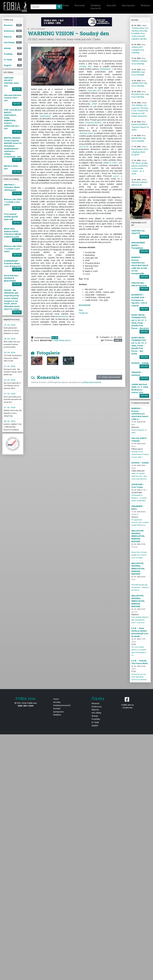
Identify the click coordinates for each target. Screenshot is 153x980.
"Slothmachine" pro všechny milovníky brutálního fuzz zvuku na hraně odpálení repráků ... (140, 32)
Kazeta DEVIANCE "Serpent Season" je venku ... (140, 126)
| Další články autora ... (63, 340)
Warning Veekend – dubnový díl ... (140, 182)
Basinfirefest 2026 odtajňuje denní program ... (140, 151)
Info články (96, 713)
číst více (17, 89)
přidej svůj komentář (109, 377)
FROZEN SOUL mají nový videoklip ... (140, 94)
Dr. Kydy (95, 722)
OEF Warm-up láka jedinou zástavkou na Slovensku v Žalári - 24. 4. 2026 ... (140, 167)
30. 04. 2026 (10, 352)
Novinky (80, 5)
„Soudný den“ (85, 66)
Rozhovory (97, 706)
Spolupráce (128, 5)
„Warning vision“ (86, 133)
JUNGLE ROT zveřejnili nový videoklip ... (138, 49)
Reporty (95, 710)
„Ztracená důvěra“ (93, 123)
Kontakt (111, 5)
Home (66, 5)
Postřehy (96, 719)
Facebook (83, 313)
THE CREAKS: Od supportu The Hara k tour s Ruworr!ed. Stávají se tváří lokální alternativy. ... (140, 109)
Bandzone (63, 316)
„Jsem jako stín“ (94, 90)
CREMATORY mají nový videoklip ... (139, 83)
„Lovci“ (116, 176)
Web (81, 310)
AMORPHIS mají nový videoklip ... (139, 138)
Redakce (57, 715)
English (95, 725)
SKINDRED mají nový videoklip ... (139, 72)
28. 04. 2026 (10, 339)
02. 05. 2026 (10, 380)
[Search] (46, 7)
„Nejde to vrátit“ (110, 163)
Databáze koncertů (96, 7)
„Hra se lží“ (84, 147)
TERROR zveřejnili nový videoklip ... (139, 61)
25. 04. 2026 (10, 325)
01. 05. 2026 (10, 366)
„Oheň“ (94, 104)
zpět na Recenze (36, 29)
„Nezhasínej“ (45, 116)
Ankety (95, 716)
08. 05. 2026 (10, 421)
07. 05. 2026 (10, 394)
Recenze (95, 703)
